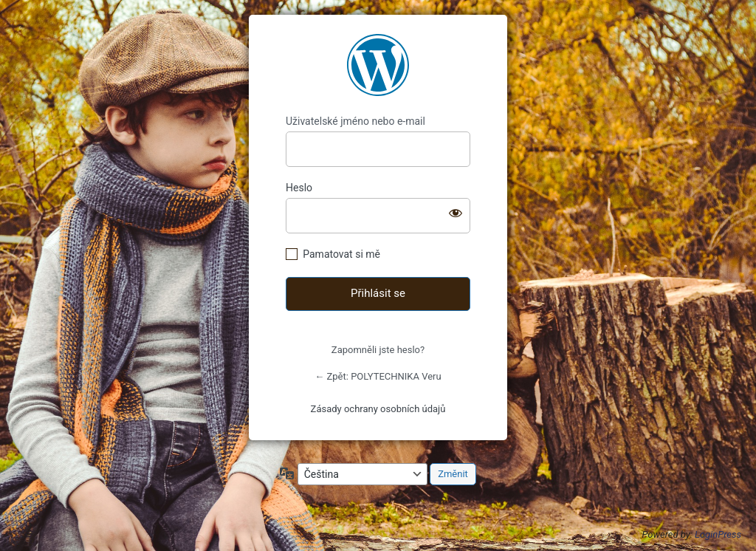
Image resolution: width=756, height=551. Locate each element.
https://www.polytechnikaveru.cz (378, 65)
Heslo (299, 188)
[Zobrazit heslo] (456, 213)
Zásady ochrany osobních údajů (378, 409)
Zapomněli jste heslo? (378, 350)
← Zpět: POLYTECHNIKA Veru (378, 376)
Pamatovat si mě (341, 254)
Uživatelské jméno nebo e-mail (355, 121)
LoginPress (718, 534)
